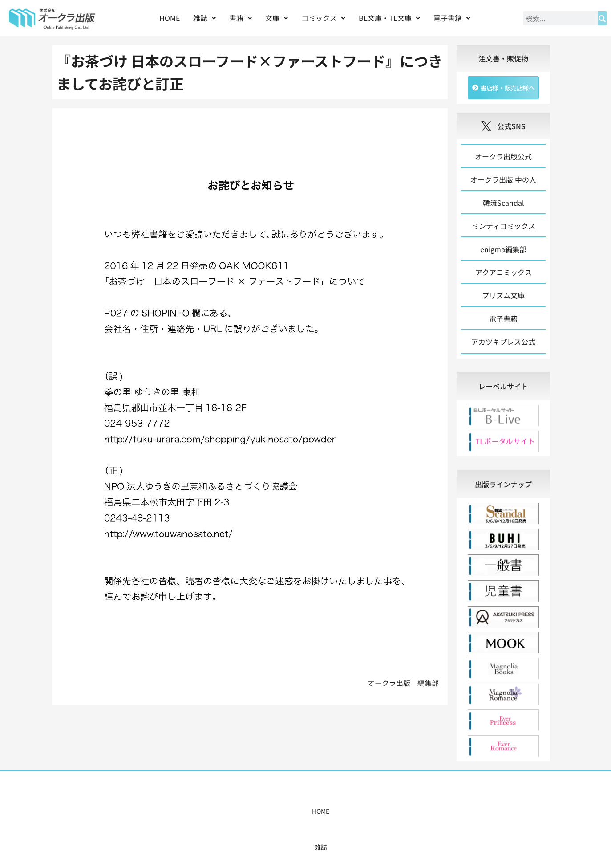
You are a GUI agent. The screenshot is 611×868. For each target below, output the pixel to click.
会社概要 (397, 813)
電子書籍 (452, 18)
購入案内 (290, 813)
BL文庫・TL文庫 (389, 18)
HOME (170, 18)
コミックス (323, 18)
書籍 (241, 18)
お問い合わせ (442, 813)
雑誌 (204, 18)
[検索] (602, 18)
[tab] (504, 388)
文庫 (277, 18)
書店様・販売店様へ (344, 813)
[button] (204, 18)
